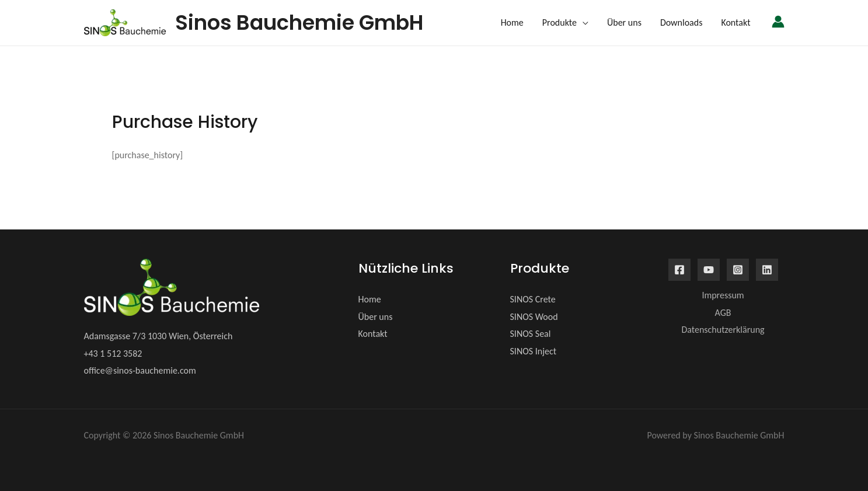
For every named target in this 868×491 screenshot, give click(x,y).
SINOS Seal (531, 334)
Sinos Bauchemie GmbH (299, 22)
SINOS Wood (534, 317)
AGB (723, 313)
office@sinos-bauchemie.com (140, 370)
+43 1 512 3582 (113, 354)
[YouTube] (709, 270)
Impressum (723, 295)
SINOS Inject (534, 351)
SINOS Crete (533, 299)
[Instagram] (738, 270)
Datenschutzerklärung (723, 330)
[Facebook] (679, 270)
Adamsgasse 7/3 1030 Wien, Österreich (158, 336)
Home (370, 299)
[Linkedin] (767, 270)
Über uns (376, 317)
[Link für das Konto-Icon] (778, 22)
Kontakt (373, 334)
